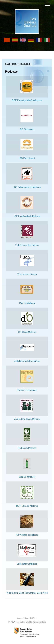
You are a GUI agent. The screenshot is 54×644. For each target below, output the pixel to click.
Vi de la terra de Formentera (27, 361)
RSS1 (33, 618)
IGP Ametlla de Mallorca (27, 535)
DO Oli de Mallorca (27, 332)
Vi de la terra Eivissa (27, 274)
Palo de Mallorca (27, 303)
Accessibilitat (23, 618)
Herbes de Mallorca (27, 448)
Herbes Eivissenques (27, 390)
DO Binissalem (27, 129)
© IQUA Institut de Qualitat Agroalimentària (27, 622)
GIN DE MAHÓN (27, 477)
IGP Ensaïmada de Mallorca (27, 216)
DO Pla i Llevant (27, 158)
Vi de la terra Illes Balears (27, 245)
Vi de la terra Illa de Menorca (27, 419)
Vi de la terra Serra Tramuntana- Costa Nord (27, 593)
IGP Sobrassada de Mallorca (27, 187)
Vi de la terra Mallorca (27, 564)
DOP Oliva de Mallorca (27, 506)
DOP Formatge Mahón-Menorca (27, 100)
